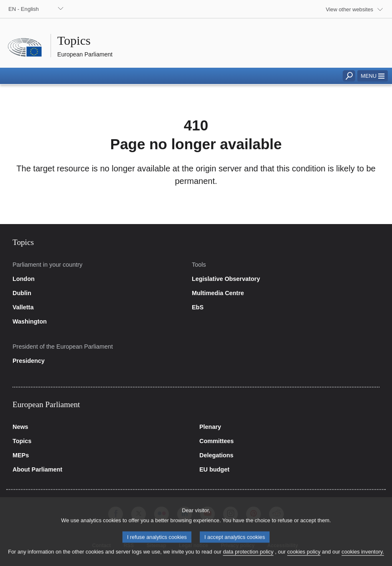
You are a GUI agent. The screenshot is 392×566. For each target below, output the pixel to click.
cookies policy (304, 558)
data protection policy (248, 558)
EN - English (24, 9)
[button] (373, 76)
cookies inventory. (363, 558)
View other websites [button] (349, 9)
